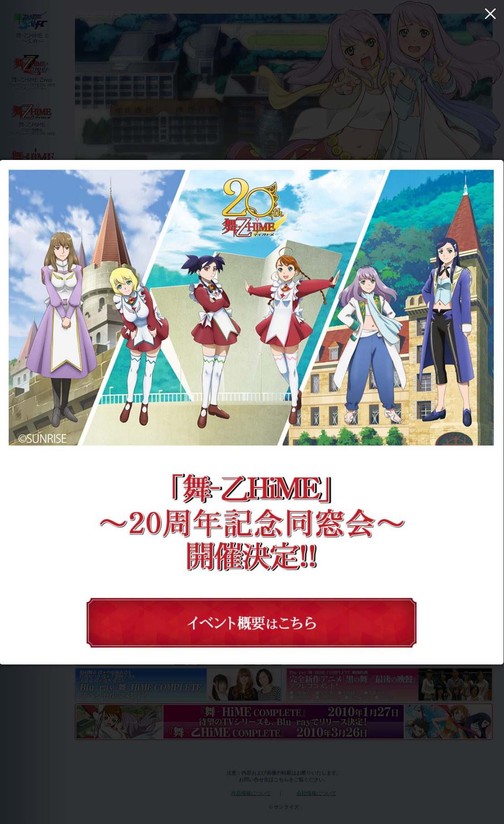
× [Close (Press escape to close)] (490, 14)
